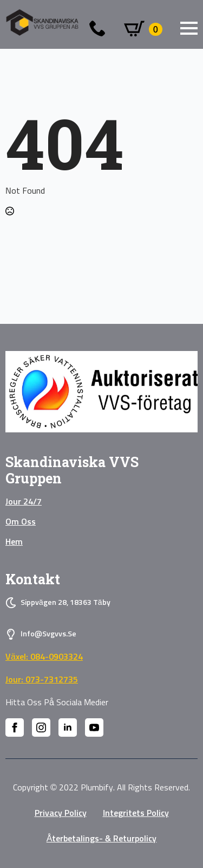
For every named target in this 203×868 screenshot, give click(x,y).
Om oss (21, 522)
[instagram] (41, 727)
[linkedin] (68, 727)
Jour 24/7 (24, 502)
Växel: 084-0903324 (44, 657)
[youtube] (94, 727)
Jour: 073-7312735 (42, 680)
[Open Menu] (189, 28)
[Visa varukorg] (143, 29)
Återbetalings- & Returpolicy (102, 839)
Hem (14, 542)
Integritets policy (136, 813)
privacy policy (61, 813)
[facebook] (15, 727)
